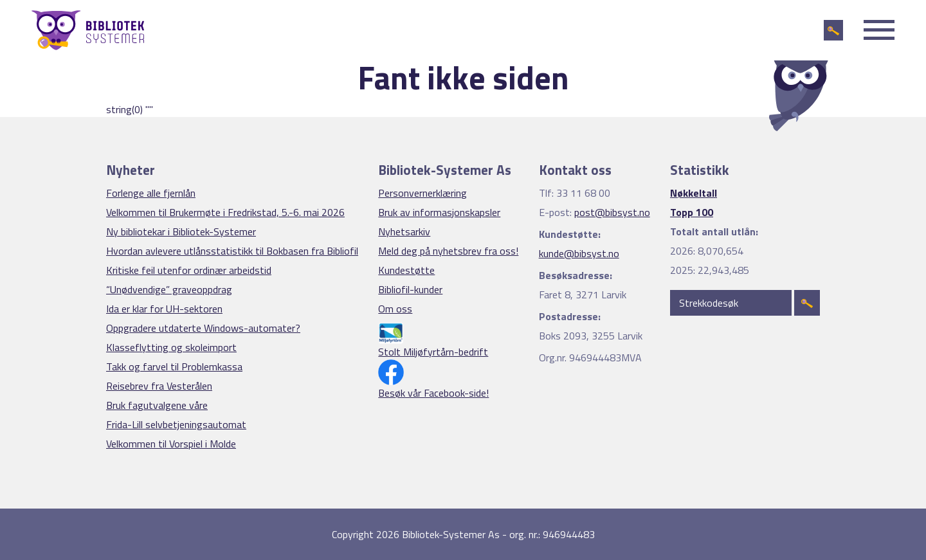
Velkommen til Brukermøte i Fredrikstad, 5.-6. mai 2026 (225, 212)
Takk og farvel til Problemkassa (174, 366)
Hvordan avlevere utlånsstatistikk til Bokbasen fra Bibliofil (232, 251)
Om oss (395, 309)
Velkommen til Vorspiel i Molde (171, 444)
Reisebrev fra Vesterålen (159, 386)
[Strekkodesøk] (731, 303)
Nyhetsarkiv (404, 231)
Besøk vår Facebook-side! (433, 393)
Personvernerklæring (422, 193)
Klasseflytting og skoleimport (171, 347)
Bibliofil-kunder (410, 289)
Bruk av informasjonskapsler (439, 212)
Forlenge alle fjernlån (151, 193)
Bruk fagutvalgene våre (157, 405)
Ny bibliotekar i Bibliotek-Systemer (181, 231)
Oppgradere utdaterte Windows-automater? (203, 328)
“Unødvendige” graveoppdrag (169, 289)
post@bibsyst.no (612, 212)
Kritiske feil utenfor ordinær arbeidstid (189, 270)
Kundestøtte (406, 270)
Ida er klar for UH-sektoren (164, 309)
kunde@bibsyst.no (579, 253)
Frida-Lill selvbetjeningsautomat (176, 424)
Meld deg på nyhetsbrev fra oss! (448, 251)
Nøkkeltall (694, 193)
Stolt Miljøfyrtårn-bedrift (433, 352)
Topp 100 (692, 212)
